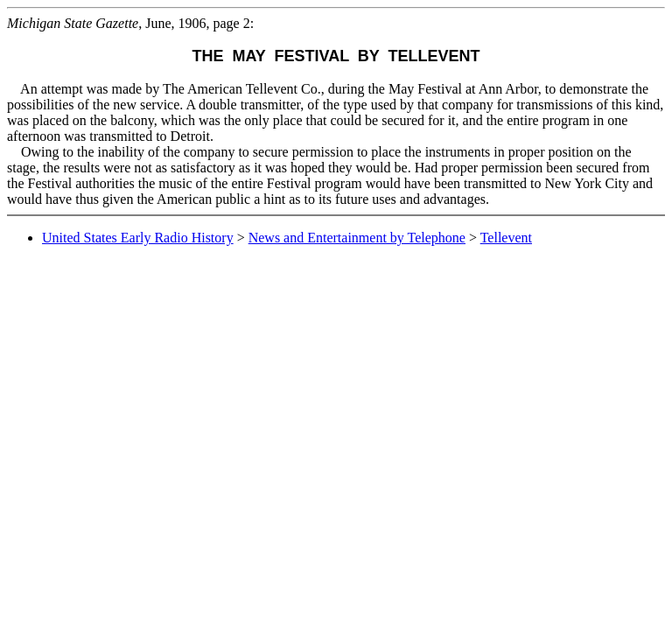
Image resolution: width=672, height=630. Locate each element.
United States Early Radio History (138, 238)
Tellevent (506, 238)
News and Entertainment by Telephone (357, 238)
